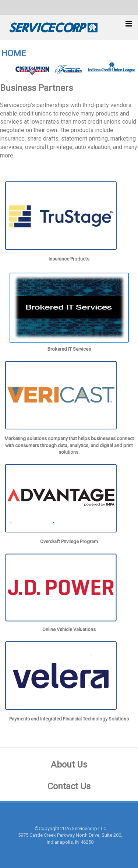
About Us (69, 765)
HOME (14, 53)
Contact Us (69, 786)
